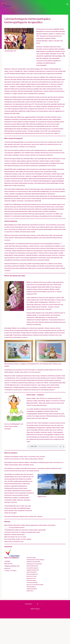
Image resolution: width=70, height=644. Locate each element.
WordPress (42, 629)
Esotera (34, 629)
